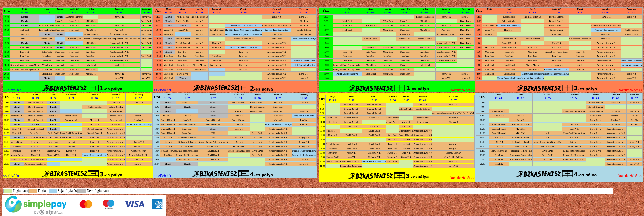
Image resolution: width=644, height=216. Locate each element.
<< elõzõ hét (12, 90)
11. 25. (47, 12)
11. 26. (60, 12)
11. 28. (91, 12)
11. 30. (146, 12)
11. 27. (74, 12)
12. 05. (425, 12)
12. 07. (466, 12)
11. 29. (119, 12)
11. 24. (24, 12)
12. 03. (388, 12)
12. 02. (371, 12)
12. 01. (347, 12)
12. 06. (446, 12)
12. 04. (405, 12)
